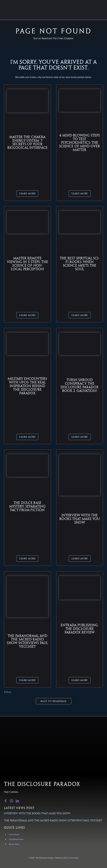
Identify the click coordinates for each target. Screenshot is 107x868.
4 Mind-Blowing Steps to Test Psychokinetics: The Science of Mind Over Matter (80, 143)
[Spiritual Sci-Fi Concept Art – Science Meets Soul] (80, 212)
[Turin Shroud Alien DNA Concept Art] (80, 334)
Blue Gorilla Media (71, 858)
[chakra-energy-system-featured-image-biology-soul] (27, 91)
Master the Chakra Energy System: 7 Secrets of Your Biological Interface (27, 142)
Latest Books (14, 834)
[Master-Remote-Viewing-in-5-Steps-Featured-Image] (27, 212)
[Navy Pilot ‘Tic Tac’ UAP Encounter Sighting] (27, 334)
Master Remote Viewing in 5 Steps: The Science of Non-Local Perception (27, 264)
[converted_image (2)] (80, 577)
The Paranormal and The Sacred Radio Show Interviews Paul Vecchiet (27, 641)
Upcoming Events (16, 839)
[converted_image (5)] (27, 577)
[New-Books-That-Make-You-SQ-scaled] (80, 456)
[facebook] (6, 801)
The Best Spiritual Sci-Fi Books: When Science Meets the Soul (80, 264)
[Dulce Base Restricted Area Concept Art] (27, 456)
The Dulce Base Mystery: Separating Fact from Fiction (27, 506)
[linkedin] (17, 801)
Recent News (14, 844)
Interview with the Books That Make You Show (80, 519)
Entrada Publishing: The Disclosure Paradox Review (80, 629)
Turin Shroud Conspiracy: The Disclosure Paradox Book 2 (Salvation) (80, 385)
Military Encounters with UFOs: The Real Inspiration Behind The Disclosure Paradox (27, 386)
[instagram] (11, 801)
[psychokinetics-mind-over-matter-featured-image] (80, 91)
